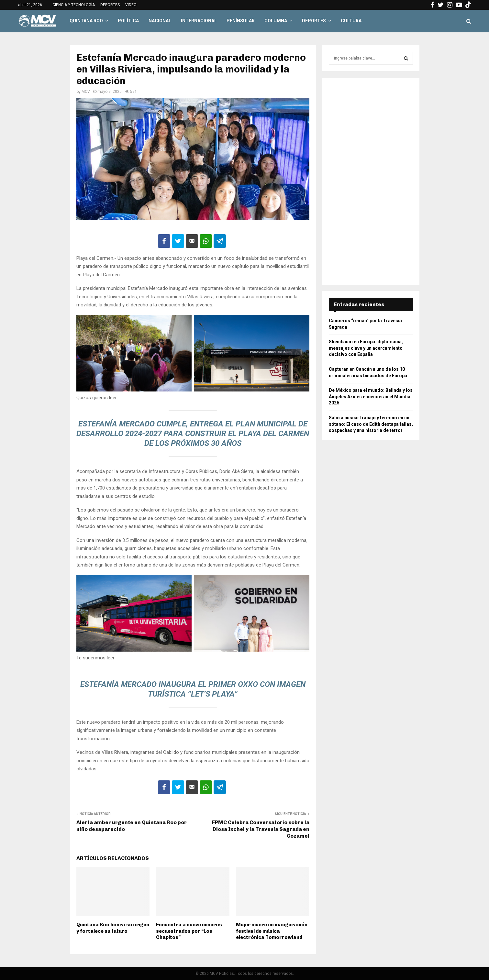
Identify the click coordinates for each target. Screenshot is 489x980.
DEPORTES (110, 5)
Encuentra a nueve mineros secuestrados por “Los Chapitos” (189, 931)
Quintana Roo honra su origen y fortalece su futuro (113, 928)
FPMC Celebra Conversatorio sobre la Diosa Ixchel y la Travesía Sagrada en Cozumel (261, 829)
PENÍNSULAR (241, 21)
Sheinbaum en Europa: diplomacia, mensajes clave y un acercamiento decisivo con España (366, 348)
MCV (86, 92)
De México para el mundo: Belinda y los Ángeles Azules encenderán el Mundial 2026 (371, 396)
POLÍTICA (128, 21)
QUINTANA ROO (86, 21)
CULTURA (351, 21)
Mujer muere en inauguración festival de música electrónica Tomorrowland (272, 931)
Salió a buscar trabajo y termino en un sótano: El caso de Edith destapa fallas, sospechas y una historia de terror (371, 424)
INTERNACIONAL (199, 21)
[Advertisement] (371, 181)
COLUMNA (276, 21)
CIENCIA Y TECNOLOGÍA (74, 5)
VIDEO (131, 5)
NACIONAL (160, 21)
